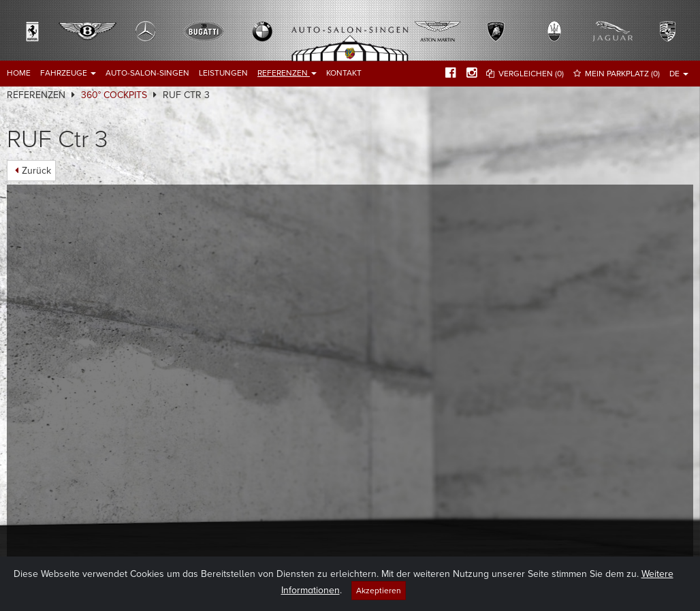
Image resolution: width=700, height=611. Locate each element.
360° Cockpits (114, 95)
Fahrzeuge (68, 73)
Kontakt (344, 73)
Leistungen (223, 73)
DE (679, 74)
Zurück (36, 171)
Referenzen (287, 73)
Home (19, 73)
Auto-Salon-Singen (147, 73)
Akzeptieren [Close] (379, 591)
